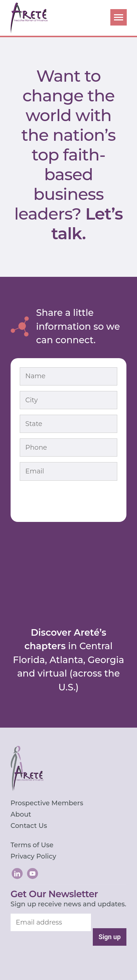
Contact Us (29, 826)
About (21, 814)
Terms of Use (32, 845)
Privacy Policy (33, 856)
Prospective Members (47, 803)
